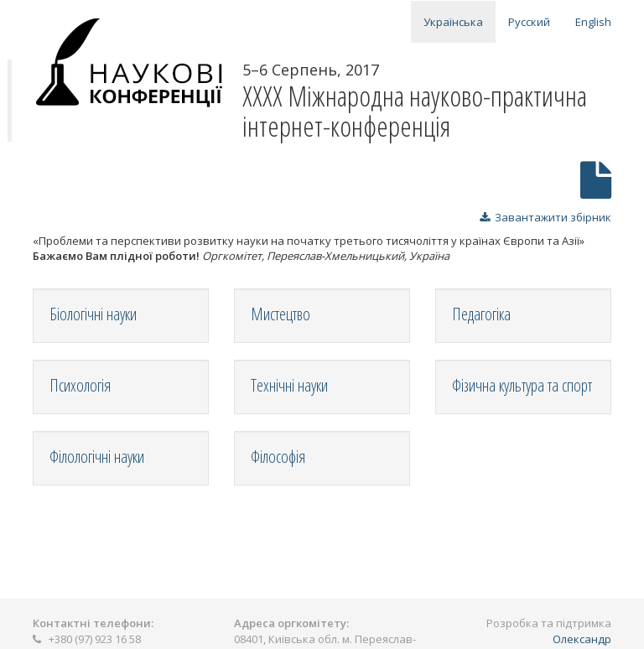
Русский (529, 22)
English (593, 22)
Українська (453, 22)
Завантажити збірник (545, 217)
